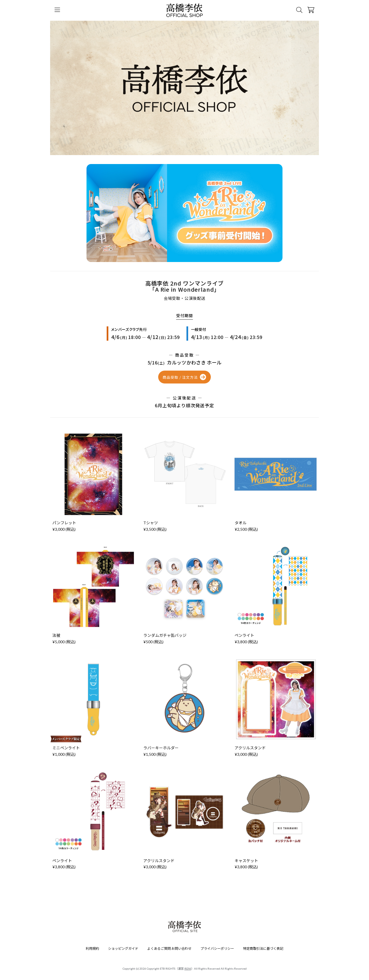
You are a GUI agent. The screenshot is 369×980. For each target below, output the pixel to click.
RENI (188, 969)
